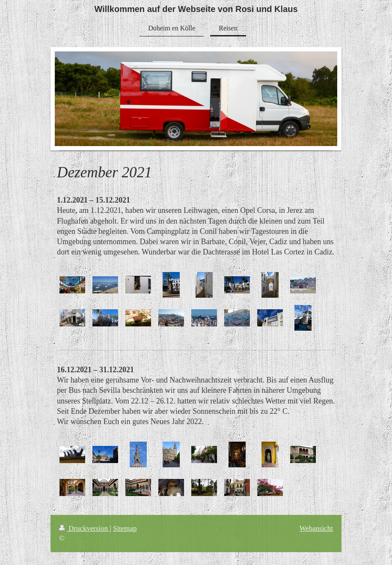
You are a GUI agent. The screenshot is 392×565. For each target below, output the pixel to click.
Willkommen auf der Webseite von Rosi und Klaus (196, 9)
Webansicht (316, 528)
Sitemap (125, 528)
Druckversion (84, 528)
